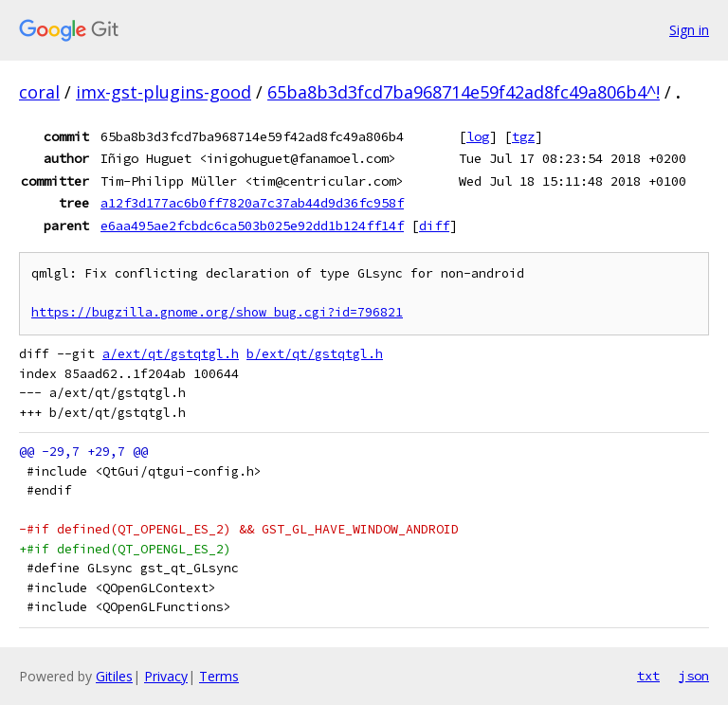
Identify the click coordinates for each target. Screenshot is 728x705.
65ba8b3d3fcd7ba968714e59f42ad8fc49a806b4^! (464, 92)
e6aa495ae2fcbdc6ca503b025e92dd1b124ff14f (252, 226)
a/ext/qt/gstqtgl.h (171, 354)
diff (434, 226)
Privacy (166, 676)
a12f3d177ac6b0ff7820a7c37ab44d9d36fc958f (252, 203)
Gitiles (114, 676)
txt (648, 676)
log (478, 136)
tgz (523, 136)
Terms (219, 676)
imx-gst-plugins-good (164, 92)
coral (39, 92)
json (694, 676)
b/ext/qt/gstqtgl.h (315, 354)
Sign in (689, 30)
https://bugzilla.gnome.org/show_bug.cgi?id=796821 (217, 312)
